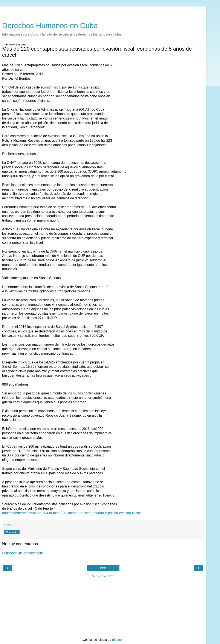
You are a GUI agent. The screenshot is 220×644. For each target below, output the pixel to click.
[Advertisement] (103, 12)
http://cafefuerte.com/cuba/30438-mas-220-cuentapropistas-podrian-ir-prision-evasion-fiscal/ (71, 513)
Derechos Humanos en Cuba (50, 26)
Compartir (12, 532)
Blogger (117, 640)
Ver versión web (103, 576)
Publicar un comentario (23, 553)
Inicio (103, 568)
